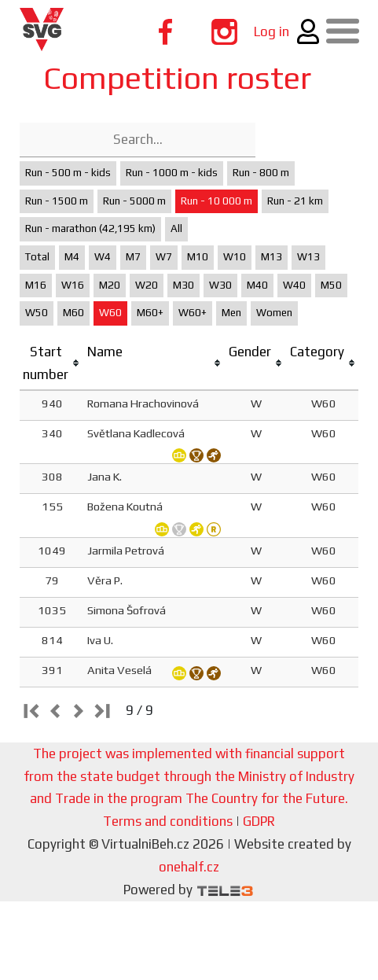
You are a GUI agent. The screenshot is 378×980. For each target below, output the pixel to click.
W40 (294, 285)
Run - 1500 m (57, 201)
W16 (73, 285)
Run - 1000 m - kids (172, 173)
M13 (272, 257)
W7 (164, 257)
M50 (331, 285)
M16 (36, 285)
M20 (110, 285)
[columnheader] (52, 364)
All (176, 228)
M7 (133, 257)
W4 (103, 257)
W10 (235, 257)
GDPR (259, 821)
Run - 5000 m (134, 201)
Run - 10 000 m (217, 201)
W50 (37, 313)
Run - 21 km (295, 201)
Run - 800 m (261, 173)
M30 (183, 285)
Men (231, 313)
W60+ (193, 313)
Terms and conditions (168, 821)
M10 (198, 257)
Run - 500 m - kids (68, 173)
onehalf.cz (189, 867)
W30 (220, 285)
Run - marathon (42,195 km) (90, 228)
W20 (147, 285)
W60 (110, 313)
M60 (73, 313)
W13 (308, 257)
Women (274, 313)
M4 (72, 257)
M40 (257, 285)
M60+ (150, 313)
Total (37, 257)
